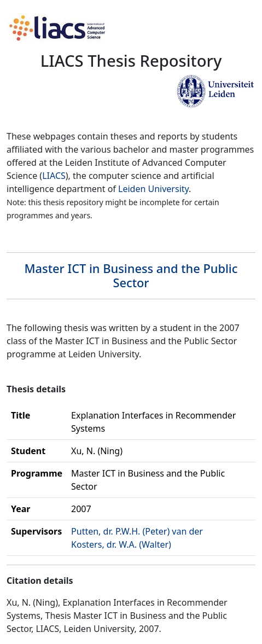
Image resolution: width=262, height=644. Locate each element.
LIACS (54, 176)
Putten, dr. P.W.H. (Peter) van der (137, 531)
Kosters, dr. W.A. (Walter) (121, 544)
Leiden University (153, 189)
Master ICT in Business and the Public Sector (131, 275)
